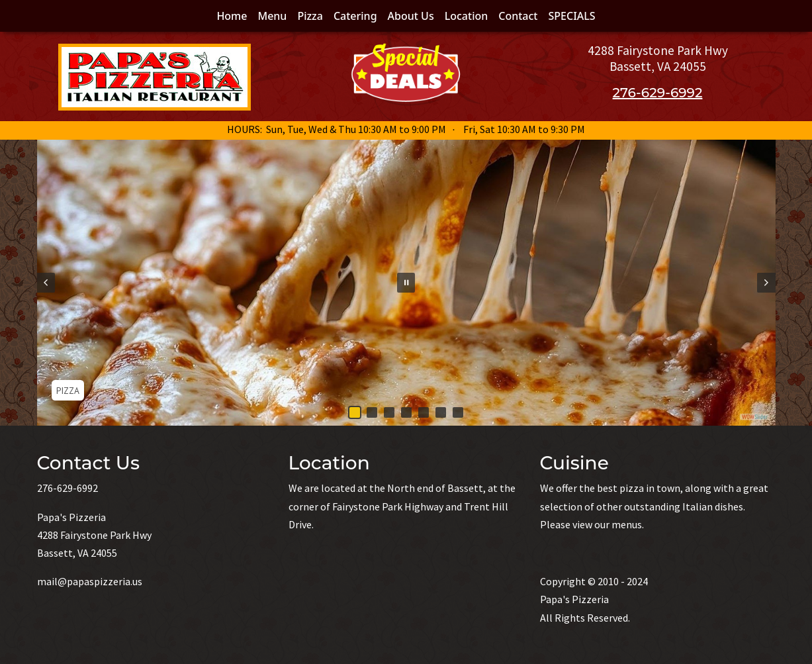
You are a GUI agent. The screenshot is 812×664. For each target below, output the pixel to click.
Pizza (310, 16)
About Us (411, 16)
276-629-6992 (658, 93)
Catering (355, 16)
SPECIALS (572, 16)
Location (467, 16)
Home (232, 16)
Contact (518, 16)
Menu (272, 16)
